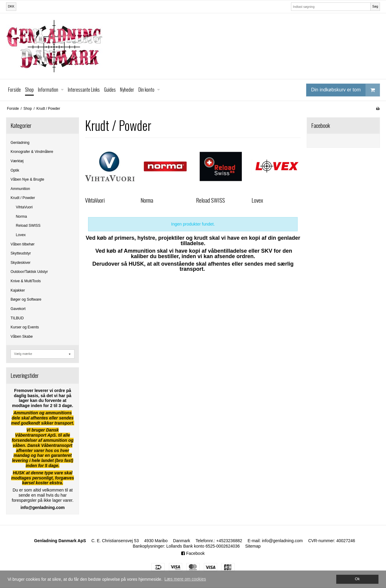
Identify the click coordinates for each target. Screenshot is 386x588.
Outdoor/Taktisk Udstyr (29, 272)
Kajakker (18, 290)
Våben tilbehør (23, 244)
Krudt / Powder (23, 198)
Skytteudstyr (21, 253)
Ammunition (20, 189)
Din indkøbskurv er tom (346, 90)
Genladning (20, 143)
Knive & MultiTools (26, 281)
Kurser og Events (25, 327)
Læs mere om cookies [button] (185, 579)
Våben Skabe (22, 337)
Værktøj (17, 161)
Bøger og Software (26, 299)
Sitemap (253, 546)
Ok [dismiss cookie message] (357, 579)
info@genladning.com (282, 541)
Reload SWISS (28, 226)
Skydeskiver (21, 263)
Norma (22, 217)
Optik (15, 170)
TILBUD (17, 318)
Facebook (193, 553)
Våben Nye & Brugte (27, 179)
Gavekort (18, 309)
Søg (375, 6)
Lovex (21, 235)
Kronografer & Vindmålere (32, 152)
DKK (11, 6)
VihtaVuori (24, 207)
